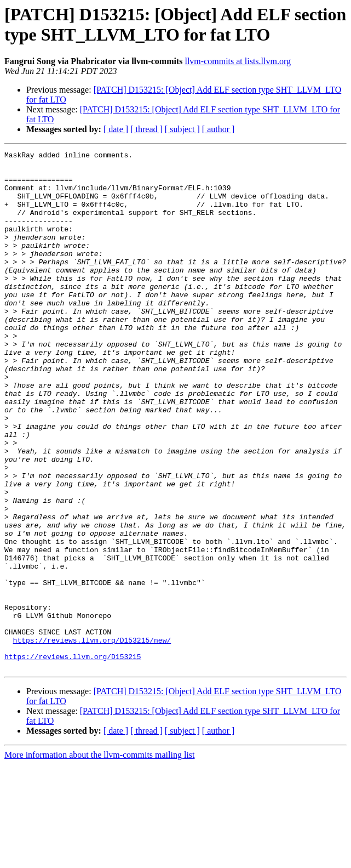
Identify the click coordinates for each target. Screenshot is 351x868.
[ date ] (116, 129)
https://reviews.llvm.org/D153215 (73, 758)
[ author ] (218, 129)
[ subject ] (182, 129)
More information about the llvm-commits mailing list (100, 858)
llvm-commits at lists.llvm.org (237, 61)
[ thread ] (146, 129)
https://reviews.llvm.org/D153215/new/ (92, 739)
